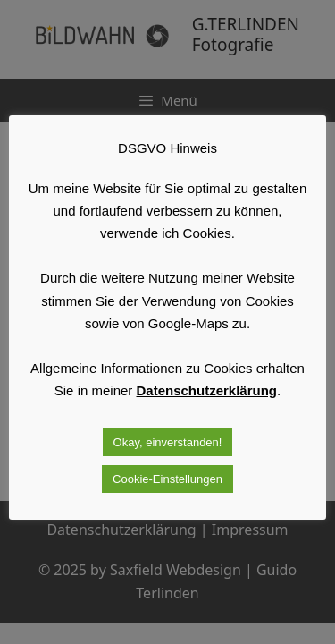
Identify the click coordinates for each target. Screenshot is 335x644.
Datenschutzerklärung (207, 390)
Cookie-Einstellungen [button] (167, 479)
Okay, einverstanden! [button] (168, 442)
